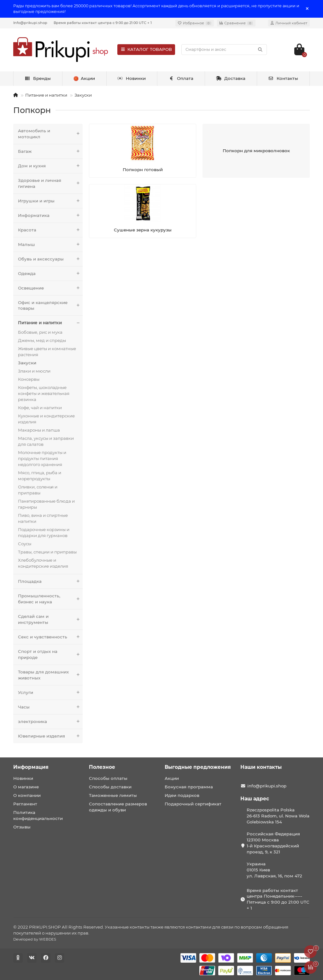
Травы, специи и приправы (47, 552)
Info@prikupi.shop (30, 23)
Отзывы (22, 827)
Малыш (50, 245)
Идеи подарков (182, 795)
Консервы (29, 379)
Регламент (25, 804)
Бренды (38, 78)
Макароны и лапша (39, 430)
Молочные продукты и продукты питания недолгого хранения (42, 458)
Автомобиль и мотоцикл (50, 134)
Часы (50, 707)
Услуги (50, 693)
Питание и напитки (46, 95)
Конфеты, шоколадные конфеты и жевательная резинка (44, 393)
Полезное (102, 767)
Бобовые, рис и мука (40, 332)
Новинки (132, 78)
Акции (172, 778)
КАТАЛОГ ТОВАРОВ (146, 49)
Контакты (283, 78)
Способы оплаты (108, 778)
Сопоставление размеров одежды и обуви (118, 807)
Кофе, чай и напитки (40, 408)
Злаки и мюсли (34, 371)
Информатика (50, 215)
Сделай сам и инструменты (50, 619)
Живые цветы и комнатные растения (47, 352)
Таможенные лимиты (113, 795)
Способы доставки (110, 787)
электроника (50, 722)
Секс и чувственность (50, 637)
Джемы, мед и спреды (42, 340)
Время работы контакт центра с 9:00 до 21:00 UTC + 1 (103, 23)
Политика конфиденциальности (38, 815)
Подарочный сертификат (193, 804)
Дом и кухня (50, 166)
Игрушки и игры (50, 201)
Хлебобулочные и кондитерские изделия (43, 563)
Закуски (83, 95)
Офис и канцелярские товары (50, 306)
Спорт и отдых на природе (50, 654)
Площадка (50, 581)
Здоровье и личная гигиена (50, 183)
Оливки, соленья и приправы (38, 490)
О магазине (26, 787)
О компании (27, 795)
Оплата (181, 78)
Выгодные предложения (198, 767)
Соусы (25, 544)
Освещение (50, 288)
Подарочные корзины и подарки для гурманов (44, 532)
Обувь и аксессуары (50, 259)
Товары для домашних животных (50, 675)
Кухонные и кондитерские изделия (46, 419)
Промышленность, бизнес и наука (50, 599)
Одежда (50, 274)
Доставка (231, 78)
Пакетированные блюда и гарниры (46, 504)
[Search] (224, 50)
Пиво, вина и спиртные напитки (43, 518)
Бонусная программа (189, 787)
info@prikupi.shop (267, 786)
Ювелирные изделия (50, 736)
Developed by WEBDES (35, 939)
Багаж (50, 151)
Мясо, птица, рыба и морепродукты (40, 476)
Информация (31, 767)
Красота (50, 230)
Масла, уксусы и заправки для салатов (46, 441)
